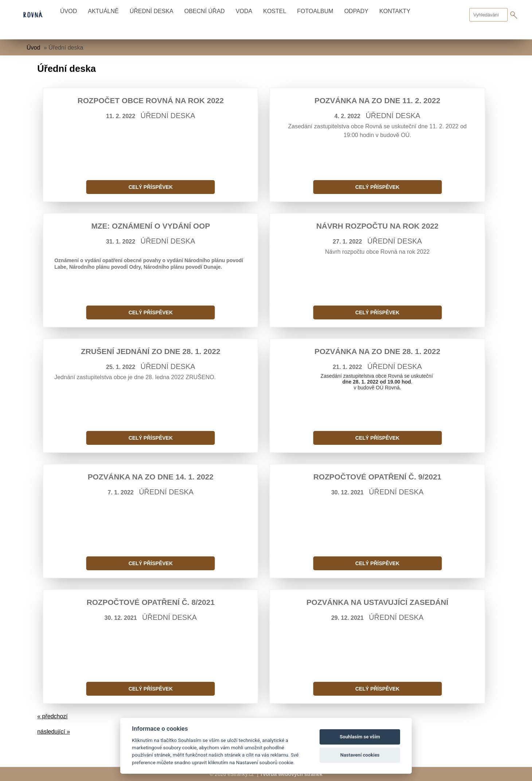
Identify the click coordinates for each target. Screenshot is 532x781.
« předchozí (52, 716)
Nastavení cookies (360, 755)
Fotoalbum (315, 11)
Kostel (275, 11)
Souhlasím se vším (360, 737)
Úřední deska (152, 11)
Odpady (356, 11)
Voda (244, 11)
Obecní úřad (205, 11)
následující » (54, 732)
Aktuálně (103, 11)
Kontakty (395, 11)
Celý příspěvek (151, 187)
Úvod (69, 11)
